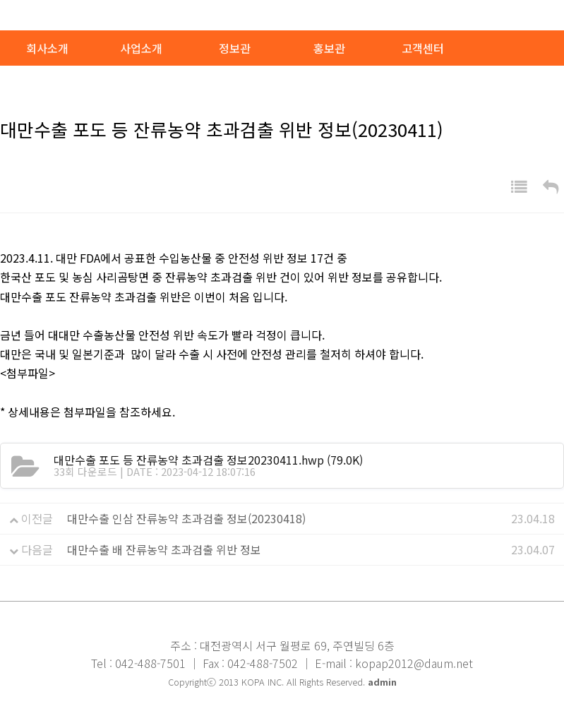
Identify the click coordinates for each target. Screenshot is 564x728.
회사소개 (47, 48)
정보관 (235, 48)
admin (382, 682)
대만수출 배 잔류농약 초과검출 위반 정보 (164, 549)
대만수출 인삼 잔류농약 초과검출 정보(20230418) (186, 518)
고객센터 (423, 48)
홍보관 (329, 48)
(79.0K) (208, 460)
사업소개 (141, 48)
